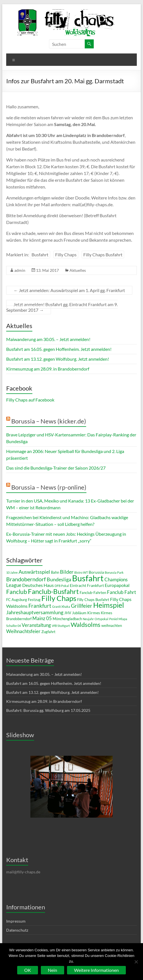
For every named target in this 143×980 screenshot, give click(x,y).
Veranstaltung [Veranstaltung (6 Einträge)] (36, 625)
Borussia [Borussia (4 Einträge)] (96, 572)
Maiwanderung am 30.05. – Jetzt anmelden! (48, 339)
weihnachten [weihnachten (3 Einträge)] (112, 625)
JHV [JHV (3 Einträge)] (68, 613)
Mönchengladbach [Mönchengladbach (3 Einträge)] (67, 619)
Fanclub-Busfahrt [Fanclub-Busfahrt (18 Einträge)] (53, 591)
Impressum (16, 921)
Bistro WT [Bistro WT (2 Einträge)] (81, 572)
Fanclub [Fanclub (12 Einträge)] (17, 592)
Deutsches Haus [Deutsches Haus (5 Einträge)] (38, 585)
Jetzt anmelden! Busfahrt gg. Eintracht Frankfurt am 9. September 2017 (62, 307)
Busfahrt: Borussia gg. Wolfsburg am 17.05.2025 (48, 710)
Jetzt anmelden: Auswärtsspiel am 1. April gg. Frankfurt (69, 290)
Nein (52, 970)
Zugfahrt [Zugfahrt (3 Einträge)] (48, 632)
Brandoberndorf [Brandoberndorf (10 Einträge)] (26, 579)
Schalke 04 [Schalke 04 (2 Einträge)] (14, 626)
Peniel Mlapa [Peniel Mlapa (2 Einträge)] (118, 619)
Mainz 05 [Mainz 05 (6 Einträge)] (42, 618)
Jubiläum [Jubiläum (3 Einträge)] (79, 613)
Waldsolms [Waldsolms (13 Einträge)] (86, 624)
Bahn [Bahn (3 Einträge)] (55, 572)
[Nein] (136, 962)
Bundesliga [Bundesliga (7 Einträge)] (59, 579)
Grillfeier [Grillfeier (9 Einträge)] (82, 606)
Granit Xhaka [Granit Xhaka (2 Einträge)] (61, 606)
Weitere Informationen (96, 970)
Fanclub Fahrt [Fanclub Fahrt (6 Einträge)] (121, 592)
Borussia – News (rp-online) (49, 487)
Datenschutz (17, 930)
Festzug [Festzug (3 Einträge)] (34, 600)
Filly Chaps (66, 254)
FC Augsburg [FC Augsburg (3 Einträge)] (17, 600)
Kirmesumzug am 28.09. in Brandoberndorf (48, 369)
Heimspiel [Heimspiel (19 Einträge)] (109, 605)
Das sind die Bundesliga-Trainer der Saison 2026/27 (56, 468)
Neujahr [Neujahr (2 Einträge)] (88, 619)
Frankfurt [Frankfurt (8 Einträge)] (40, 606)
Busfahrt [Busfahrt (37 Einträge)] (88, 578)
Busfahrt (40, 254)
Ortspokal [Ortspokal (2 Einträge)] (101, 619)
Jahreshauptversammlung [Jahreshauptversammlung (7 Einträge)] (35, 612)
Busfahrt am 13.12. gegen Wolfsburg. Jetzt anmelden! (58, 359)
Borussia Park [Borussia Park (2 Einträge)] (114, 572)
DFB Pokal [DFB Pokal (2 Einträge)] (62, 586)
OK (28, 970)
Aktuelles (78, 270)
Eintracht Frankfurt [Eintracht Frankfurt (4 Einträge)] (87, 585)
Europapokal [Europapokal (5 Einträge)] (117, 585)
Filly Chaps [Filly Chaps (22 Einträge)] (59, 598)
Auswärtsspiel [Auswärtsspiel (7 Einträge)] (34, 572)
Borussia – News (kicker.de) (49, 421)
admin (20, 270)
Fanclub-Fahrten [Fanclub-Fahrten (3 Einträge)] (93, 593)
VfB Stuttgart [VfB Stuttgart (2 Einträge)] (61, 626)
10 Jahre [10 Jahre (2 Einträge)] (12, 572)
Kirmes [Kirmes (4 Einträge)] (94, 613)
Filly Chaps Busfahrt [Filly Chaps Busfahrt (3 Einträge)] (93, 600)
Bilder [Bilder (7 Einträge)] (67, 572)
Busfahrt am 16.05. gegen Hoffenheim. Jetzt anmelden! (59, 349)
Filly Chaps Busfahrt (103, 254)
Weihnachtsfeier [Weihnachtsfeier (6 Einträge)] (23, 631)
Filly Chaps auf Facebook (30, 400)
